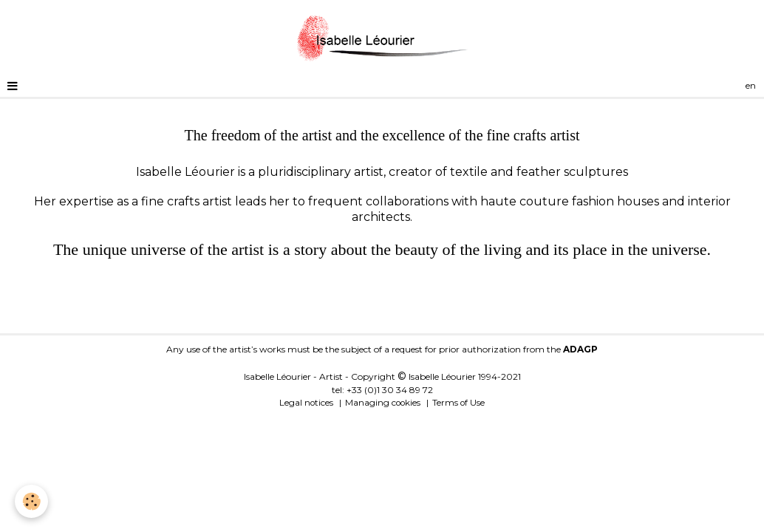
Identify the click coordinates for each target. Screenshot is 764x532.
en (751, 86)
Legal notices (306, 403)
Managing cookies (383, 403)
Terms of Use (458, 403)
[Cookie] (31, 501)
